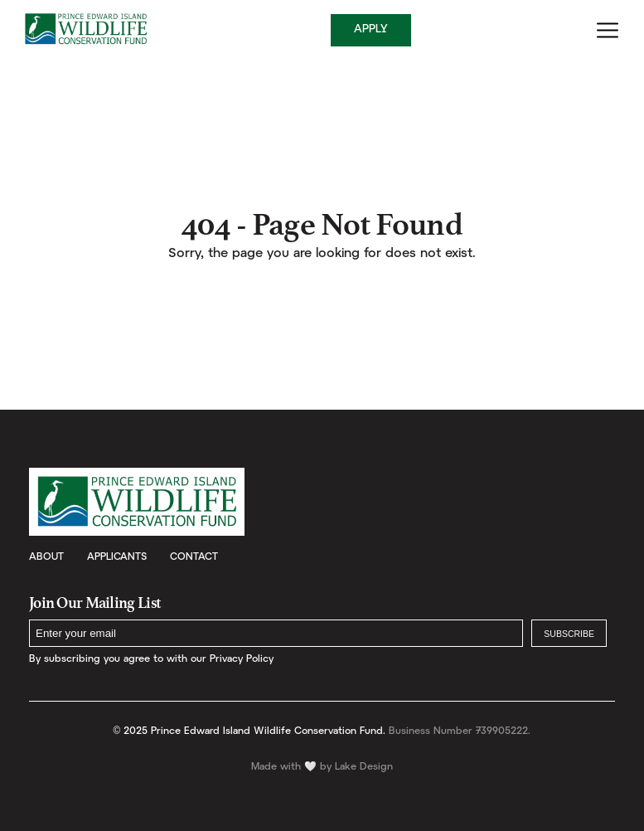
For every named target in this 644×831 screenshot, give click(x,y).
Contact (194, 557)
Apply (371, 29)
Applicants (117, 557)
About (46, 557)
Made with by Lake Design (322, 767)
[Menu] (608, 30)
